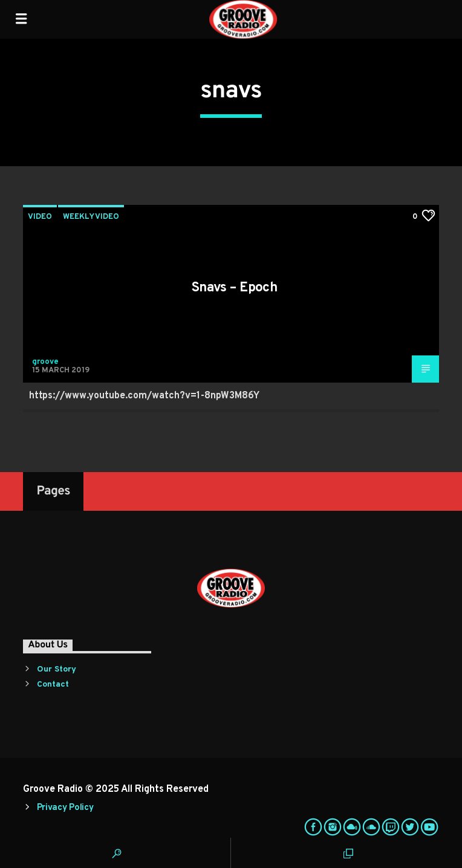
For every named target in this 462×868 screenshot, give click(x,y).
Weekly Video (91, 217)
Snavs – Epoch (234, 288)
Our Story (57, 669)
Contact (53, 685)
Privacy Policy (65, 808)
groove (45, 362)
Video (40, 217)
